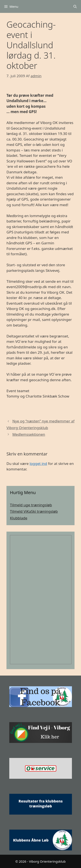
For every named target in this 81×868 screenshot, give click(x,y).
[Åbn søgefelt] (75, 6)
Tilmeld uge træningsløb (31, 505)
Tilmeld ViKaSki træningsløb (34, 511)
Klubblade (19, 518)
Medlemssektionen (29, 434)
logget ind (38, 463)
